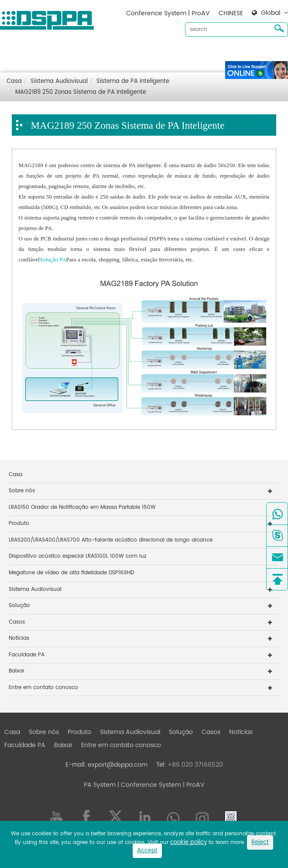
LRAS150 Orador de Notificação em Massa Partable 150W (82, 507)
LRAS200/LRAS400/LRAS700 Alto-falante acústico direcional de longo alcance (111, 540)
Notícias (255, 53)
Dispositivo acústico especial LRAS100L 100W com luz (77, 556)
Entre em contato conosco (86, 67)
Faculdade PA (27, 655)
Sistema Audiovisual (144, 53)
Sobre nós (58, 53)
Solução (195, 53)
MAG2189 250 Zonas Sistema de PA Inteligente (81, 92)
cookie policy (189, 842)
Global (271, 13)
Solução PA (53, 259)
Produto (94, 53)
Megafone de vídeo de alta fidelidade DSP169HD (71, 573)
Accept (147, 851)
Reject (260, 842)
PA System (100, 785)
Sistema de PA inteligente (133, 81)
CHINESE (231, 13)
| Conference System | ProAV (160, 785)
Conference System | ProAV (168, 13)
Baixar (28, 67)
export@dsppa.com (118, 765)
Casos (225, 53)
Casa (27, 53)
